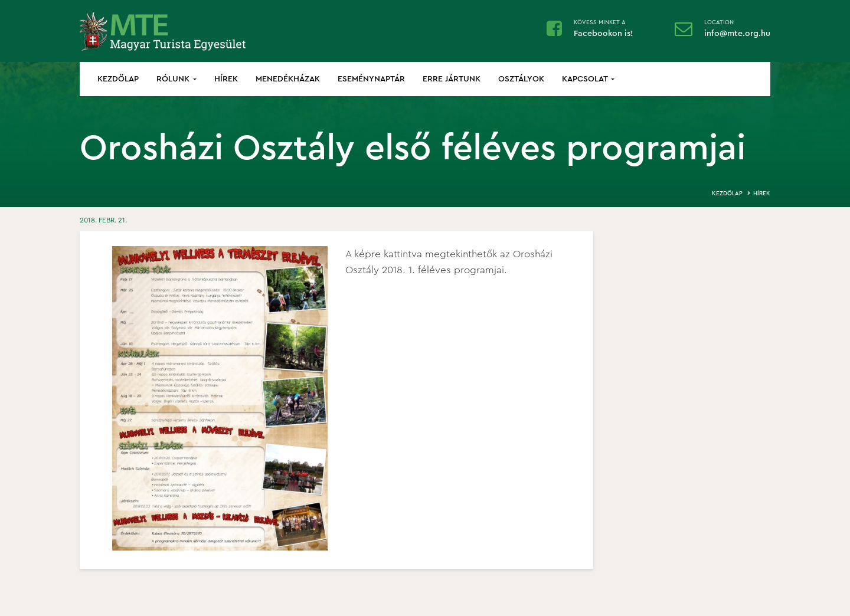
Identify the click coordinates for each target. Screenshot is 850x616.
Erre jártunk (452, 79)
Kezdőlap (118, 79)
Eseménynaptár (371, 79)
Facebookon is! (604, 34)
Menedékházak (288, 79)
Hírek (226, 79)
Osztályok (521, 79)
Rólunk (176, 79)
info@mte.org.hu (737, 34)
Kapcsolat (588, 79)
